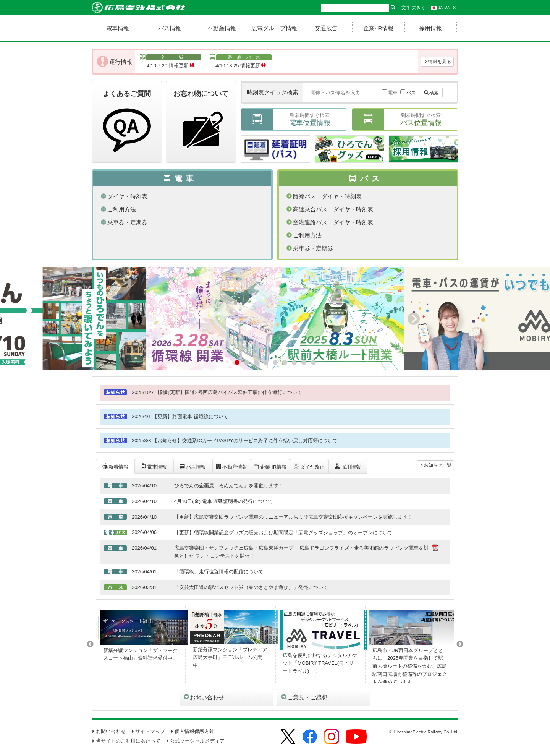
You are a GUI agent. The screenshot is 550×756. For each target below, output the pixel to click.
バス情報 (170, 28)
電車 (393, 93)
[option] (141, 644)
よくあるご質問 (127, 123)
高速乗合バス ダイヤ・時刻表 (330, 209)
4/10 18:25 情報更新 (240, 61)
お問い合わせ (204, 697)
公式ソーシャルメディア (195, 741)
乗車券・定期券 (124, 222)
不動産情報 (222, 28)
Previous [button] (90, 644)
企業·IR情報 (378, 28)
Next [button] (460, 644)
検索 (431, 93)
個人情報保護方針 (192, 731)
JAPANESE (445, 8)
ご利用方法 (118, 209)
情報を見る (437, 62)
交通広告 (326, 28)
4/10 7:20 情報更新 (171, 61)
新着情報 (115, 466)
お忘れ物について (201, 123)
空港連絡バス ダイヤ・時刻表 (330, 222)
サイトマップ (148, 731)
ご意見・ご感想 (304, 697)
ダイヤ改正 (309, 466)
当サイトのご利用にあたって (126, 741)
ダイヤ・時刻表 (124, 196)
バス (411, 93)
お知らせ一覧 (435, 465)
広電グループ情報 (274, 28)
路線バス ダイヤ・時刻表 (324, 196)
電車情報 (118, 28)
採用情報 (430, 28)
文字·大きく (413, 8)
